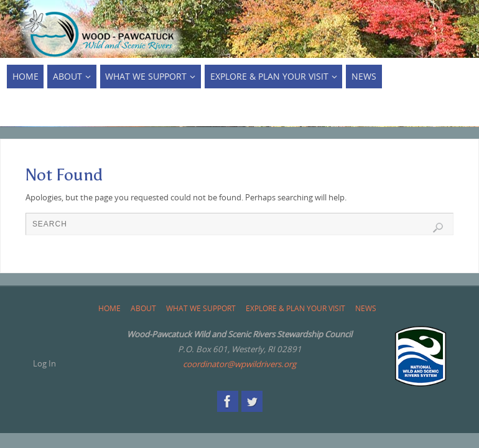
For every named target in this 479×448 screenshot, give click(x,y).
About (143, 308)
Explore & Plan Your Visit (295, 308)
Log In (44, 363)
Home (109, 308)
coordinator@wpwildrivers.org (240, 364)
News (366, 308)
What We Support (201, 308)
